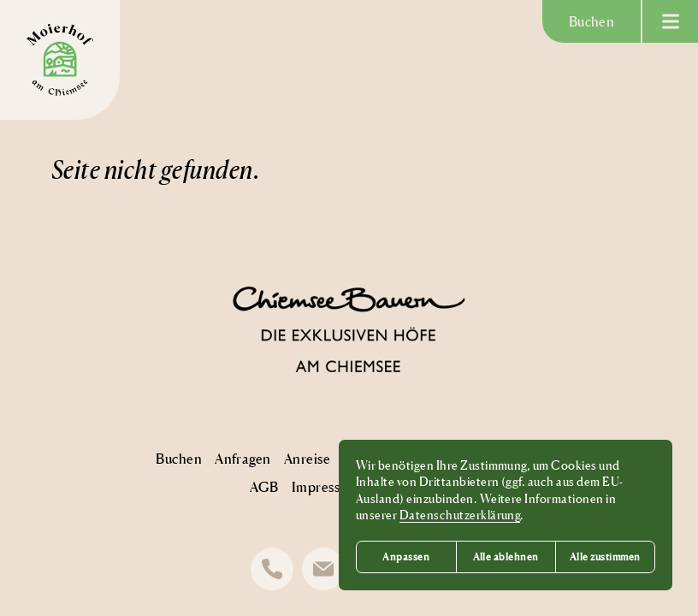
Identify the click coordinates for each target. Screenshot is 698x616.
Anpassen (406, 557)
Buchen (592, 21)
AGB (264, 487)
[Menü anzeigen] (670, 21)
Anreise (307, 459)
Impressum (325, 487)
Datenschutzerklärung (460, 515)
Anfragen (243, 459)
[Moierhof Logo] (60, 60)
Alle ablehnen (506, 557)
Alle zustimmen (605, 557)
